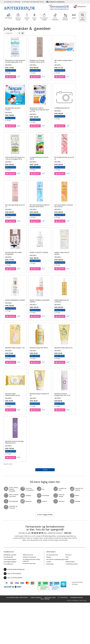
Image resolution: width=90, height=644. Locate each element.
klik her (68, 533)
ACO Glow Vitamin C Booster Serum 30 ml (64, 206)
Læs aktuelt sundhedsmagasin (56, 559)
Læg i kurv (11, 77)
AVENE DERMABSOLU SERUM (15, 300)
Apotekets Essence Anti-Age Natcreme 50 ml (14, 442)
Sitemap (75, 584)
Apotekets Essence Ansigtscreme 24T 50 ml (62, 395)
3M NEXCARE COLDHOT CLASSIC (13, 109)
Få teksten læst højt (29, 563)
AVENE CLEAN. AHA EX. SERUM (62, 253)
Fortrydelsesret (8, 564)
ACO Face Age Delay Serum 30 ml (15, 206)
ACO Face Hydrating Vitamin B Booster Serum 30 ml (40, 206)
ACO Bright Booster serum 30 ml (64, 158)
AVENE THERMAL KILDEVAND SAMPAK (40, 301)
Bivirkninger (50, 564)
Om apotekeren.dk (52, 555)
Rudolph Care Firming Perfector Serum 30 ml (37, 61)
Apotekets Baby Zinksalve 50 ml (39, 395)
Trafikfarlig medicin (72, 564)
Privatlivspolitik (8, 557)
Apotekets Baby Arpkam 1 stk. (15, 348)
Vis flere (45, 470)
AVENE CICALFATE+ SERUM (39, 253)
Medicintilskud (70, 562)
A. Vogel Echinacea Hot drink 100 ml (39, 158)
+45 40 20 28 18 (37, 533)
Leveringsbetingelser (10, 559)
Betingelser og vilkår (10, 555)
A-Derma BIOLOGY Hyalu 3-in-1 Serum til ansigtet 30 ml (15, 158)
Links (67, 557)
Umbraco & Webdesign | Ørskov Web (77, 601)
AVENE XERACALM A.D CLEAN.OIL (62, 301)
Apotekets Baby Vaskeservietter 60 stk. (13, 395)
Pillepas (49, 557)
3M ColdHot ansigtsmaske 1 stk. (64, 61)
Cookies (49, 562)
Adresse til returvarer (29, 557)
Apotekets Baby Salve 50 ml (63, 348)
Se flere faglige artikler (45, 515)
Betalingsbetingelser (10, 562)
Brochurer (69, 555)
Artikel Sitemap (77, 582)
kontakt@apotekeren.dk (14, 569)
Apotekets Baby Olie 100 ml (39, 348)
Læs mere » (8, 65)
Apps (67, 559)
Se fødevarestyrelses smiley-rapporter (32, 560)
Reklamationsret (28, 555)
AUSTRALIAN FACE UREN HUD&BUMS (13, 253)
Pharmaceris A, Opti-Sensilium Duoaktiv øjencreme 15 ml (15, 61)
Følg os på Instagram (13, 578)
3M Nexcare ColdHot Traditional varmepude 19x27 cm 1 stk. (39, 110)
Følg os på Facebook (12, 573)
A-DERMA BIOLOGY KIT (62, 108)
